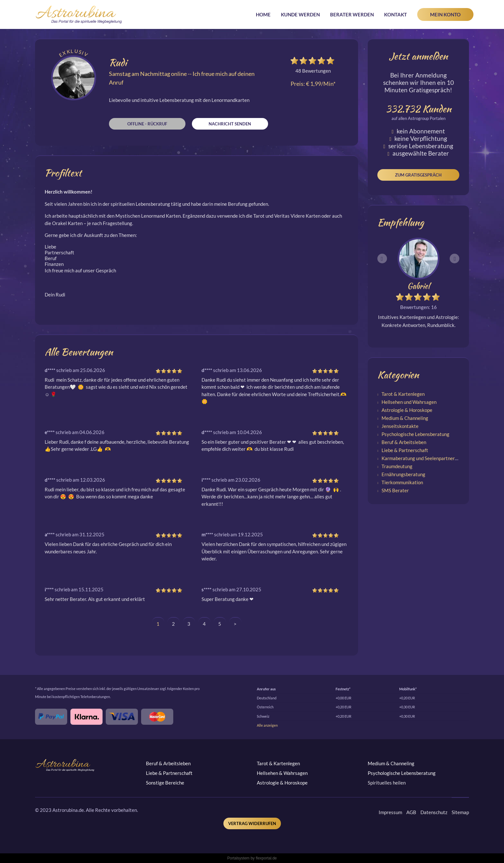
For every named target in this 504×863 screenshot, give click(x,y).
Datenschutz (434, 812)
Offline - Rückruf (147, 124)
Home (263, 14)
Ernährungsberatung (403, 474)
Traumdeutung (397, 466)
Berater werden (352, 14)
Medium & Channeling (405, 418)
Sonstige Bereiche (165, 783)
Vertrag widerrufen (252, 823)
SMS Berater (395, 490)
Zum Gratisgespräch (418, 175)
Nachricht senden (230, 124)
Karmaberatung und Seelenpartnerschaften (427, 458)
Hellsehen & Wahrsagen (282, 773)
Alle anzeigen (267, 725)
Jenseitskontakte (400, 426)
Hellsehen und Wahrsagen (409, 402)
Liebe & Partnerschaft (405, 450)
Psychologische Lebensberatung (415, 434)
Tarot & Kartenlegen (403, 394)
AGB (411, 812)
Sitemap (460, 812)
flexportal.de (266, 858)
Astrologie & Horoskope (407, 410)
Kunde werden (300, 14)
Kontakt (396, 14)
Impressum (390, 812)
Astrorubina (79, 14)
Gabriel (419, 286)
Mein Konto (445, 14)
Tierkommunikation (402, 482)
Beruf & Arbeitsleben (404, 442)
